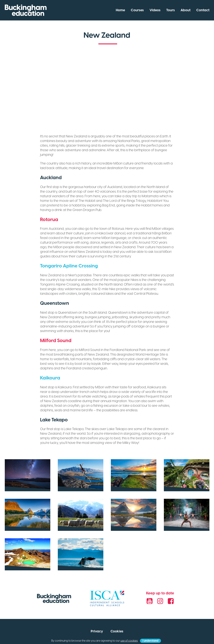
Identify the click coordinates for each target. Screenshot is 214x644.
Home (120, 10)
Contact (203, 10)
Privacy (97, 631)
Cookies (117, 631)
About (186, 10)
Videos (155, 10)
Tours (171, 10)
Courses (137, 10)
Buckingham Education (26, 10)
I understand (150, 641)
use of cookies (129, 641)
